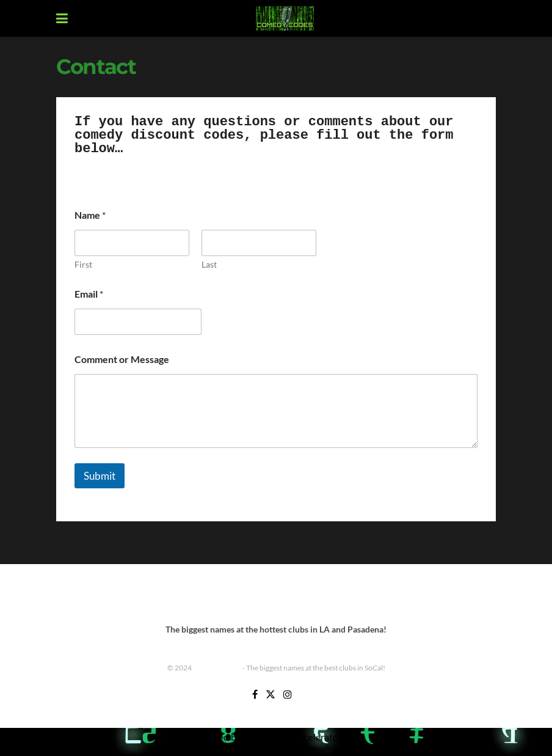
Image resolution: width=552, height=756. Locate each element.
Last (209, 264)
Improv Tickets (323, 595)
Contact (179, 595)
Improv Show (262, 595)
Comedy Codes (217, 668)
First (83, 264)
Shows (373, 595)
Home (216, 595)
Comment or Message (122, 359)
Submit (100, 476)
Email (89, 294)
